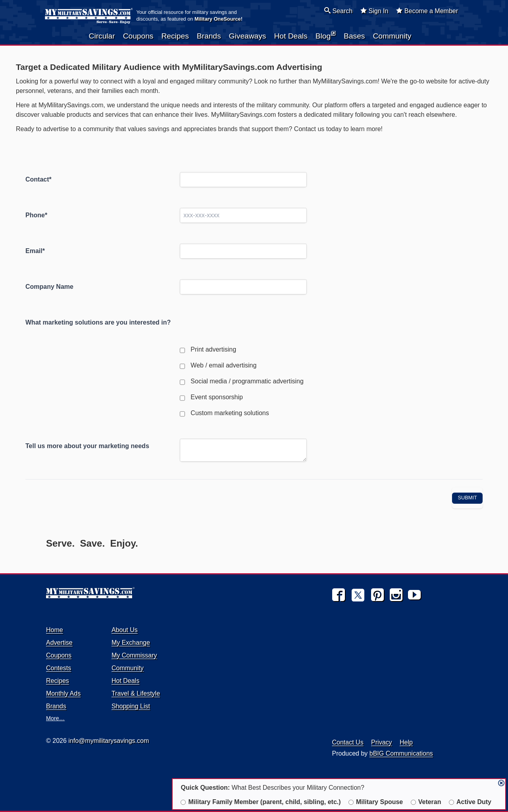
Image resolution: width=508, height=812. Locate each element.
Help (406, 742)
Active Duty (470, 802)
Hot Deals (291, 36)
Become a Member (427, 11)
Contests (59, 668)
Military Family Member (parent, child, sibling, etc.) (261, 802)
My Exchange (131, 643)
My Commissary (134, 655)
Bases (354, 36)
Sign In (374, 11)
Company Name (49, 287)
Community (392, 36)
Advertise (59, 643)
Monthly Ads (63, 693)
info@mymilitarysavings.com (109, 741)
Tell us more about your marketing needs (87, 446)
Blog (326, 35)
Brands (209, 36)
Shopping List (131, 706)
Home (55, 630)
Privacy (381, 742)
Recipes (175, 36)
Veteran (426, 802)
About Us (125, 630)
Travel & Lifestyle (136, 693)
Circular (102, 36)
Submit (468, 498)
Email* (35, 251)
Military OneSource (218, 19)
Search (338, 11)
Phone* (36, 215)
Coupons (138, 36)
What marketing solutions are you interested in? (98, 322)
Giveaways (248, 36)
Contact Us (348, 742)
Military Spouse (376, 802)
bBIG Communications (401, 753)
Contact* (38, 179)
